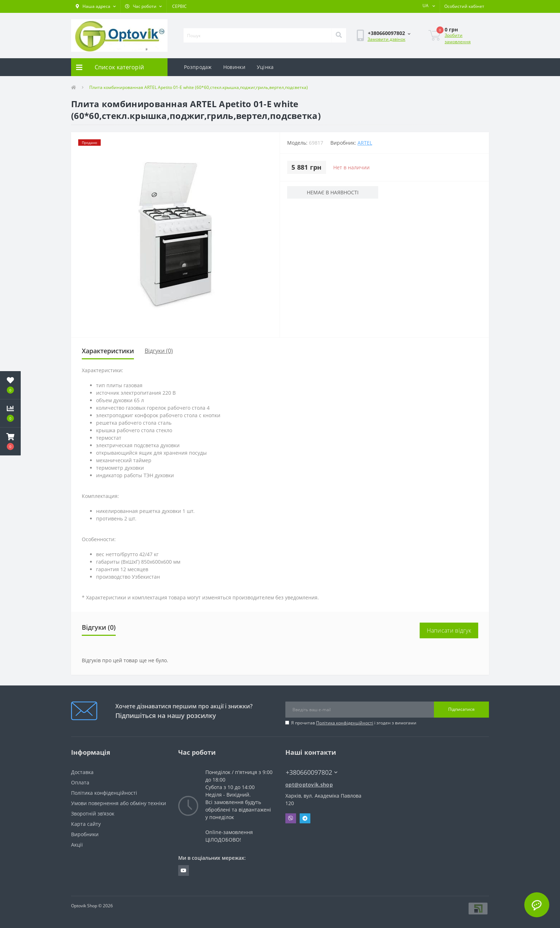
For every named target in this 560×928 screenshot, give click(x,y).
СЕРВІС (179, 6)
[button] (96, 6)
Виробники (85, 834)
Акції (77, 845)
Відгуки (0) (159, 351)
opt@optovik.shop (309, 785)
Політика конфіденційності (345, 723)
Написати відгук (449, 630)
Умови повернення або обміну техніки (119, 803)
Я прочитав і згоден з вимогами (354, 723)
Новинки (234, 67)
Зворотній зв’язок (93, 814)
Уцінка (265, 67)
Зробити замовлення (458, 38)
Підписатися (461, 709)
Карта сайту (86, 824)
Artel (365, 143)
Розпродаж (198, 67)
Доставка (82, 772)
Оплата (80, 782)
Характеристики (108, 351)
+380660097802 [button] (312, 772)
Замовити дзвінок (386, 39)
